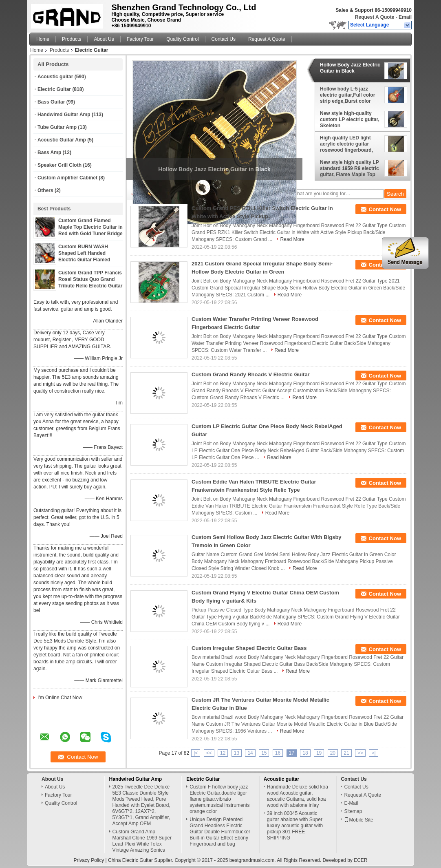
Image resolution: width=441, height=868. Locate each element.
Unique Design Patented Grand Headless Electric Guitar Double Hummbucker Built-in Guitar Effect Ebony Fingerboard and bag (220, 832)
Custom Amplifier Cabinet (67, 178)
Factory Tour (140, 39)
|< (196, 753)
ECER (361, 860)
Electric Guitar (54, 89)
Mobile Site (358, 820)
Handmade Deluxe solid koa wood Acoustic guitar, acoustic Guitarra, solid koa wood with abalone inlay (298, 796)
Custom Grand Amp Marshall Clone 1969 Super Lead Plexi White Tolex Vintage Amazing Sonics (142, 841)
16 (278, 753)
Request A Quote (375, 17)
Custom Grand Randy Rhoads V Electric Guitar (251, 374)
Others (45, 190)
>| (373, 753)
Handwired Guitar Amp (64, 115)
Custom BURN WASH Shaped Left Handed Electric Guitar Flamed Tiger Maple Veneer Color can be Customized (88, 260)
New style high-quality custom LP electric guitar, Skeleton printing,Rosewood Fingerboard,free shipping (350, 119)
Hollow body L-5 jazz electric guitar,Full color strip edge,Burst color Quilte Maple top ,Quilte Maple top (347, 95)
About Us (104, 39)
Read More (292, 239)
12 (223, 753)
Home (43, 39)
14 (250, 753)
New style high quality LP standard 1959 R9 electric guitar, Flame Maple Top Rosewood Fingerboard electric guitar (349, 168)
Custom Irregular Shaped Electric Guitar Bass (249, 648)
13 (237, 753)
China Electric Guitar (130, 860)
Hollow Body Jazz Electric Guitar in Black (350, 68)
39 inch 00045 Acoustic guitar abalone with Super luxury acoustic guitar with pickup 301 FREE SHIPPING (295, 826)
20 (333, 753)
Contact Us (224, 39)
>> (360, 753)
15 (264, 753)
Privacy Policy (89, 860)
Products (72, 39)
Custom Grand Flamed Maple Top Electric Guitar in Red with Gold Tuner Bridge (90, 227)
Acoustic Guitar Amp (62, 140)
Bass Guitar (51, 102)
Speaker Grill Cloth (60, 165)
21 (346, 753)
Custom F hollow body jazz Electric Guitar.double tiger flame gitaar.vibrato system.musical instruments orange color (219, 799)
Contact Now (385, 209)
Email (405, 17)
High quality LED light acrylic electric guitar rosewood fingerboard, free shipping (346, 144)
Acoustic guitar (55, 77)
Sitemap (353, 811)
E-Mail (351, 803)
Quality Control (182, 39)
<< (209, 753)
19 (319, 753)
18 (305, 753)
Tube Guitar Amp (57, 127)
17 (292, 753)
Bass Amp (49, 152)
